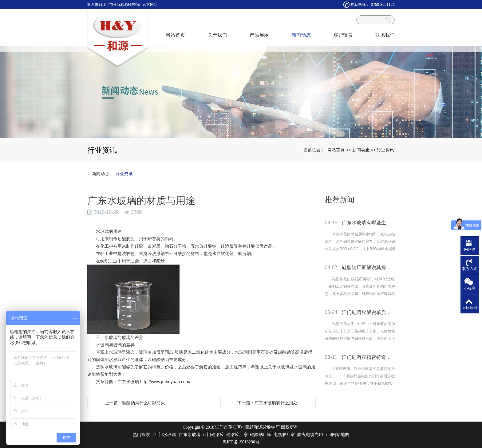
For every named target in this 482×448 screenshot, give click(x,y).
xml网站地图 (337, 435)
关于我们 (218, 32)
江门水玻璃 (165, 435)
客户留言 (343, 32)
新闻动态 (301, 32)
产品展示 (259, 32)
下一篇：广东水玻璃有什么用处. (268, 403)
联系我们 (384, 32)
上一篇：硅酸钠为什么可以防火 (135, 403)
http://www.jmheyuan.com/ (165, 382)
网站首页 (176, 32)
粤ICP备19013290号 (241, 442)
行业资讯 (385, 150)
